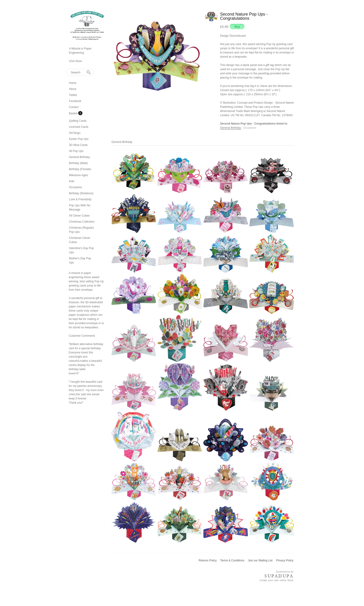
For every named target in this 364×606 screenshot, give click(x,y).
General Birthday (79, 157)
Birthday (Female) (80, 169)
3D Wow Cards (78, 145)
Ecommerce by (285, 572)
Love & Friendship (80, 199)
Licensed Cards (79, 127)
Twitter (73, 95)
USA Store (75, 61)
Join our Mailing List (260, 560)
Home (73, 83)
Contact (74, 107)
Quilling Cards (78, 121)
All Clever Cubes (79, 216)
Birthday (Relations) (81, 193)
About (73, 89)
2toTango (75, 133)
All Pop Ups (76, 151)
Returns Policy (208, 560)
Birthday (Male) (78, 163)
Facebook (75, 101)
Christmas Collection (82, 222)
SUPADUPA (279, 576)
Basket (74, 113)
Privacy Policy (285, 560)
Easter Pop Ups (79, 139)
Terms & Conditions (232, 560)
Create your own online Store (276, 580)
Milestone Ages (78, 175)
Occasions (75, 187)
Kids (72, 181)
